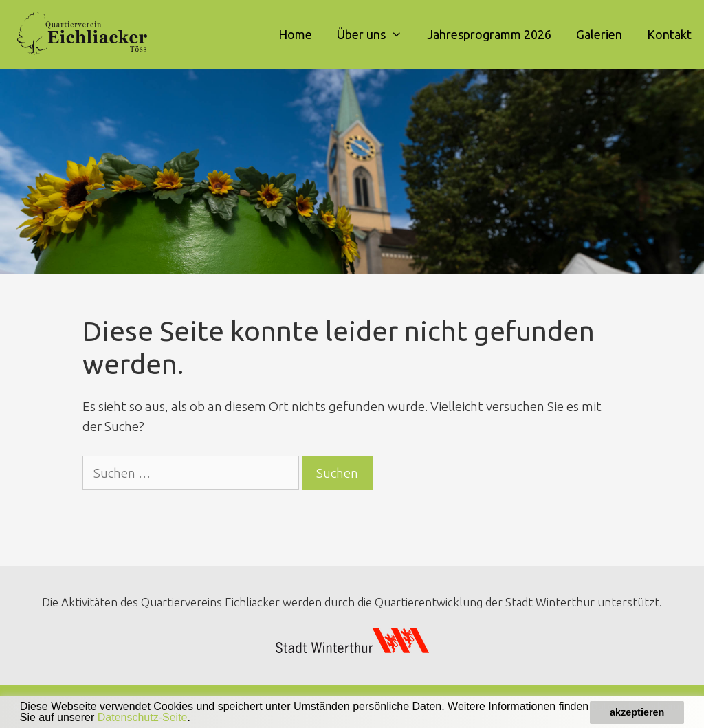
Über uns (376, 34)
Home (295, 34)
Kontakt (669, 34)
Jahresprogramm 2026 (489, 34)
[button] (195, 719)
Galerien (599, 34)
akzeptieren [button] (637, 712)
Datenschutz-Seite (143, 717)
